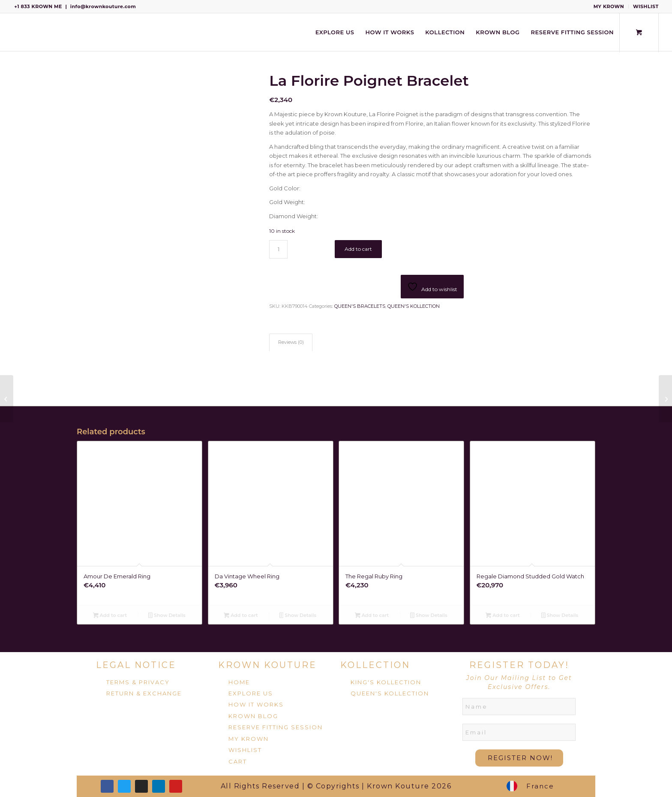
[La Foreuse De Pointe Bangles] (665, 399)
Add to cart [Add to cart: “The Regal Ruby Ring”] (372, 616)
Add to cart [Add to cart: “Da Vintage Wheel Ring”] (241, 616)
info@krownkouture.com (103, 6)
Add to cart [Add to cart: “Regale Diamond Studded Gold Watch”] (502, 616)
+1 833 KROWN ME (38, 6)
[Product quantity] (278, 249)
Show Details (167, 616)
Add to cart (358, 249)
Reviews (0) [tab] (291, 342)
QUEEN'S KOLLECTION (414, 306)
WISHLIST (646, 6)
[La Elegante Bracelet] (7, 399)
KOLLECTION (375, 665)
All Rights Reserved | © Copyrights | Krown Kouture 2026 (336, 786)
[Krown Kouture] (13, 32)
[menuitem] (609, 6)
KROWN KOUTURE (267, 665)
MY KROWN (609, 6)
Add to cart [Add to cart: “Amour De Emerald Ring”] (110, 616)
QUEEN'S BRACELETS (360, 306)
